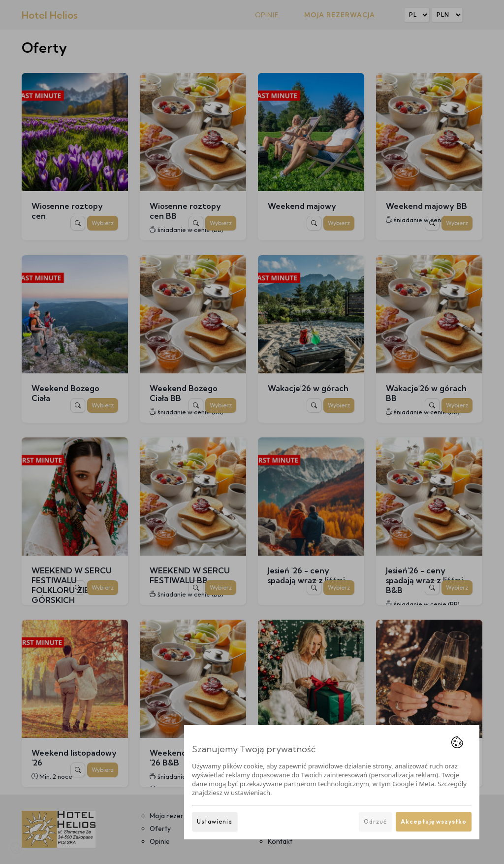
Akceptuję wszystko (434, 821)
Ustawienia (215, 821)
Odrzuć (375, 821)
